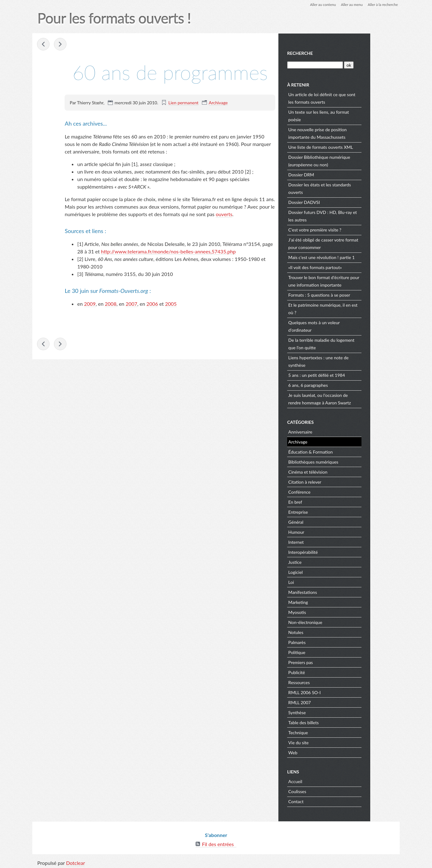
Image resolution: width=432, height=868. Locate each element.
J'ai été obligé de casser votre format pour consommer (353, 243)
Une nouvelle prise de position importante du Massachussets (347, 133)
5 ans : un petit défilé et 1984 (347, 374)
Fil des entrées (218, 843)
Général (326, 521)
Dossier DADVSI (334, 202)
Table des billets (333, 722)
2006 (152, 304)
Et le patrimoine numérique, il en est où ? (353, 308)
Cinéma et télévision (338, 471)
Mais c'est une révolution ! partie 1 (351, 257)
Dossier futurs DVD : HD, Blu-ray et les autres (353, 215)
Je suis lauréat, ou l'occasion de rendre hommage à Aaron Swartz (350, 398)
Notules (326, 632)
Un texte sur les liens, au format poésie (348, 115)
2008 (111, 304)
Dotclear (76, 862)
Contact (326, 801)
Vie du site (328, 742)
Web (323, 752)
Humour (326, 531)
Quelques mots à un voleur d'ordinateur (344, 326)
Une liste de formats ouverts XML (350, 146)
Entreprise (328, 511)
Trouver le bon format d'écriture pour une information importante (350, 281)
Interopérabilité (333, 551)
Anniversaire (330, 431)
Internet (326, 541)
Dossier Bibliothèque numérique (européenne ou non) (349, 160)
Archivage (218, 103)
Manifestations (332, 592)
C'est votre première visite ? (345, 229)
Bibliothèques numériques (343, 461)
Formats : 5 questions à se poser (349, 294)
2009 (90, 304)
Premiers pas (330, 662)
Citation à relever (335, 481)
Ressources (329, 682)
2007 (132, 304)
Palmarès (327, 642)
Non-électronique (335, 622)
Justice (325, 561)
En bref (325, 501)
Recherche (330, 53)
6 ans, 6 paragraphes (338, 385)
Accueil (325, 781)
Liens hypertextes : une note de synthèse (348, 361)
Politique (327, 652)
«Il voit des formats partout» (345, 267)
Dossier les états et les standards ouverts (350, 188)
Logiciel (325, 572)
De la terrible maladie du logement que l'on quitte (351, 343)
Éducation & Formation (340, 451)
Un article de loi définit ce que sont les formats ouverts (352, 98)
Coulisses (327, 791)
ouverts (224, 214)
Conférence (329, 491)
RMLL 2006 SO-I (334, 692)
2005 (171, 304)
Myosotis (327, 612)
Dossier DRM (331, 174)
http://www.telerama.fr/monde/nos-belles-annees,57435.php (168, 251)
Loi (321, 582)
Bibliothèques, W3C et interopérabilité (61, 44)
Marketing (328, 602)
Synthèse (327, 712)
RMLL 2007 (329, 702)
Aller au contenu (320, 5)
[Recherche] (345, 64)
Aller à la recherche (382, 5)
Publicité (327, 672)
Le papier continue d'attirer (44, 44)
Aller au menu (350, 5)
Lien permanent (183, 103)
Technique (328, 732)
